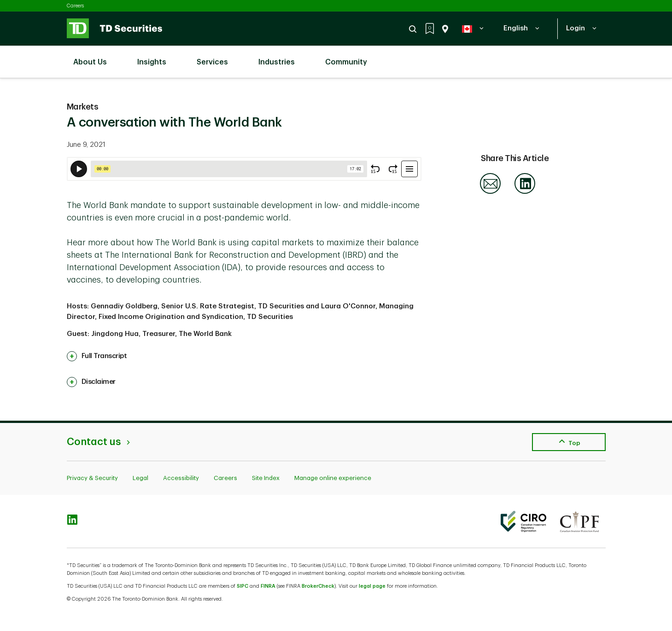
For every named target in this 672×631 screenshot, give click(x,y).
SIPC (243, 586)
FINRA (268, 586)
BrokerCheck (318, 586)
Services (217, 57)
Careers (75, 6)
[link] (97, 356)
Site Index (266, 478)
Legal (140, 478)
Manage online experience (333, 478)
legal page (372, 586)
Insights (156, 57)
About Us (95, 57)
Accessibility (181, 478)
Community (351, 57)
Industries (281, 57)
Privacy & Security (92, 478)
